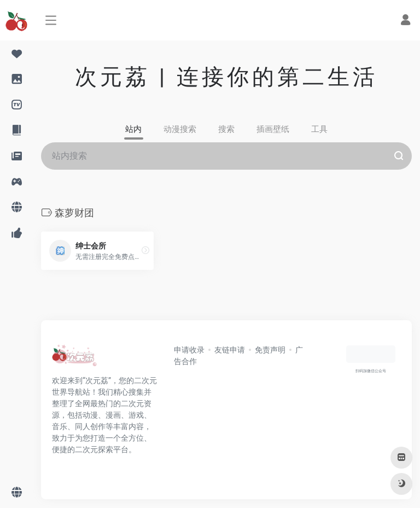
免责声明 (270, 350)
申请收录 (189, 350)
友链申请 (230, 350)
